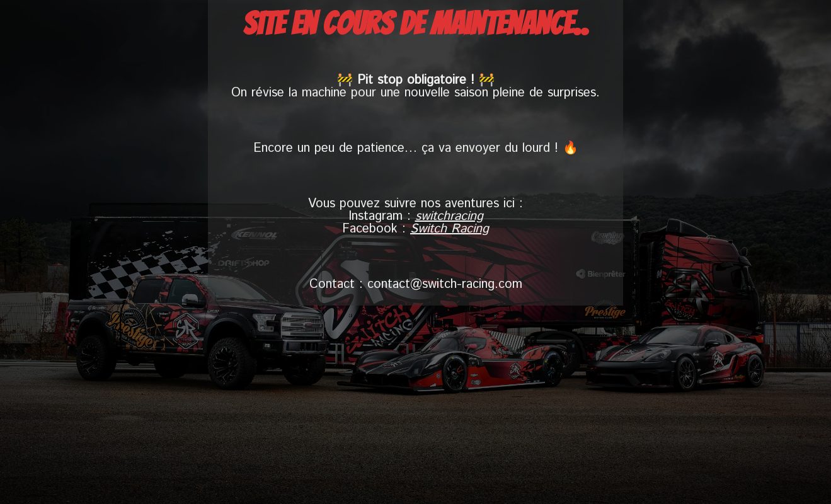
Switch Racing (450, 229)
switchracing (449, 216)
